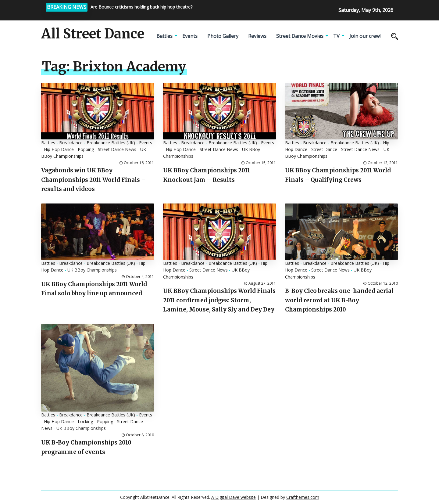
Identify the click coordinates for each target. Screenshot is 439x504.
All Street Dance (93, 34)
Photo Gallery (223, 36)
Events (190, 36)
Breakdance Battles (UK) (111, 143)
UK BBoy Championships (92, 270)
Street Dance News (117, 149)
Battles (164, 36)
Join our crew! (365, 36)
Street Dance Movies (300, 36)
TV (336, 36)
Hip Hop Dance (59, 149)
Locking (85, 421)
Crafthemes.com (303, 497)
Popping (86, 149)
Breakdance (71, 143)
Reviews (257, 36)
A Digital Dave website (234, 497)
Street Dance (324, 149)
